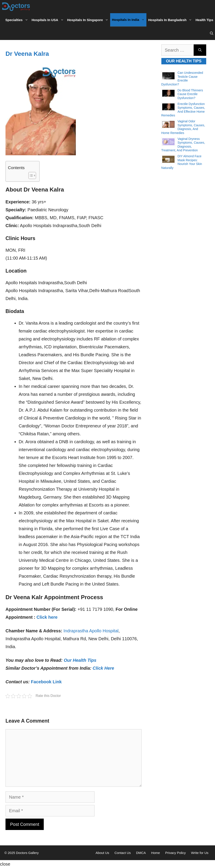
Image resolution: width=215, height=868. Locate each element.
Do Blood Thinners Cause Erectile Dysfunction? (190, 94)
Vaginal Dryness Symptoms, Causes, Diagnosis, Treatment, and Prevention (183, 145)
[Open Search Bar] (212, 33)
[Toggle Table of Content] (30, 175)
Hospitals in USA (49, 20)
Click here (47, 617)
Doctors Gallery (27, 853)
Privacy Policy (176, 853)
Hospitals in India (129, 20)
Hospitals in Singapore (89, 20)
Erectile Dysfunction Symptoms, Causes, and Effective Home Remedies (183, 110)
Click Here (103, 668)
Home (155, 853)
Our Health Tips (80, 660)
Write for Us (200, 853)
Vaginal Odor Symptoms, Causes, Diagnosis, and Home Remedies (183, 127)
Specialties (17, 20)
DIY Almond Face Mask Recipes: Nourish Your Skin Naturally (182, 162)
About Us (102, 853)
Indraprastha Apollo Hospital (91, 631)
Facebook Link (46, 682)
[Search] (200, 50)
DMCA (141, 853)
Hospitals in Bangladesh (171, 20)
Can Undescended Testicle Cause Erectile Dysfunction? (182, 79)
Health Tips (204, 20)
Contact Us (123, 853)
